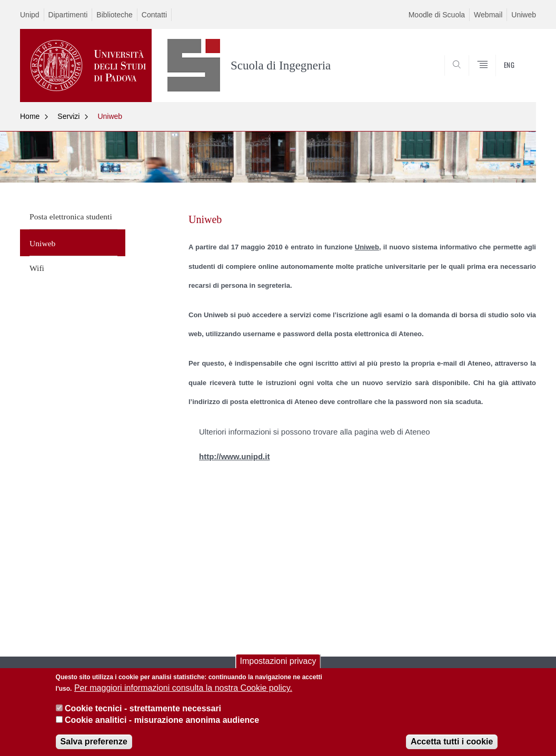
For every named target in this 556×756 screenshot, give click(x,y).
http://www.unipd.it (234, 456)
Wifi (37, 268)
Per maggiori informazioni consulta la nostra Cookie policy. (183, 695)
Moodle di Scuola (437, 15)
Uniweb (524, 15)
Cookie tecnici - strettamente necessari (143, 715)
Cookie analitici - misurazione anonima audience (162, 727)
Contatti (154, 15)
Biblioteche (115, 15)
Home (30, 116)
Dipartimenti (68, 15)
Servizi (68, 116)
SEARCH (492, 77)
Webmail (488, 15)
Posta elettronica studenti (71, 216)
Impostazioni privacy (278, 668)
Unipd (30, 15)
